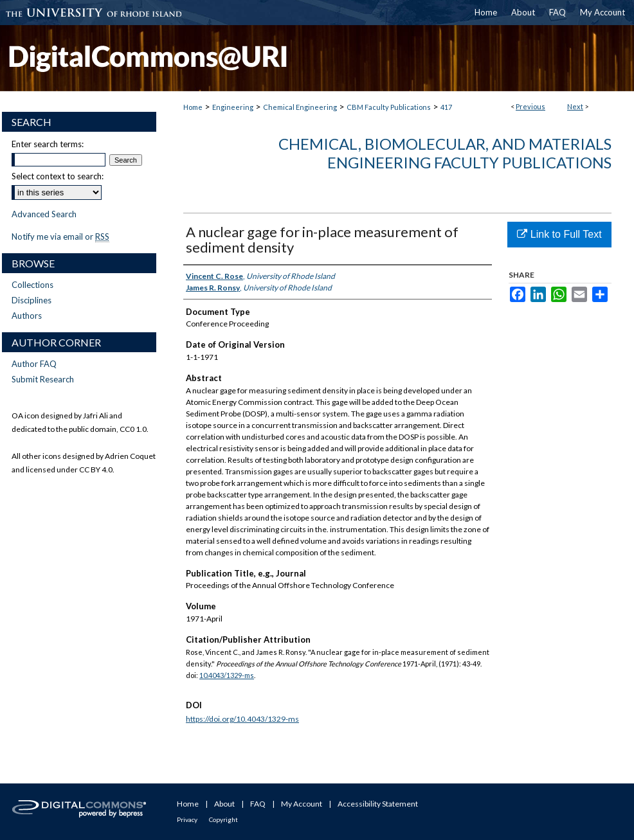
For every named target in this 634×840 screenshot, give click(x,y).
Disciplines (32, 300)
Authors (27, 316)
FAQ (258, 804)
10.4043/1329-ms (227, 675)
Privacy (187, 819)
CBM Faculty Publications (389, 107)
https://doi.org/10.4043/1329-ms (242, 719)
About (224, 804)
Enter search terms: (48, 144)
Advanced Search (44, 214)
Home (193, 107)
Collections (32, 285)
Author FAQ (34, 364)
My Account (302, 804)
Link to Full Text (559, 234)
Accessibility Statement (378, 804)
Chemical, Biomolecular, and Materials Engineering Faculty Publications (445, 153)
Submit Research (43, 379)
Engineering (233, 107)
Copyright (223, 819)
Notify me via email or (60, 237)
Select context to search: (58, 176)
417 (446, 107)
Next (575, 106)
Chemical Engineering (300, 107)
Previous (530, 106)
